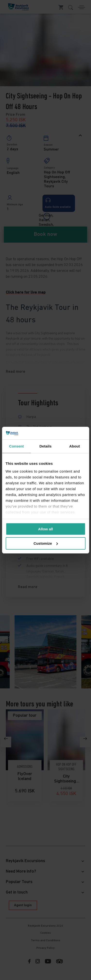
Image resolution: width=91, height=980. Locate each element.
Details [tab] (46, 446)
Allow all (45, 529)
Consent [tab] (16, 446)
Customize (46, 543)
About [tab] (74, 446)
